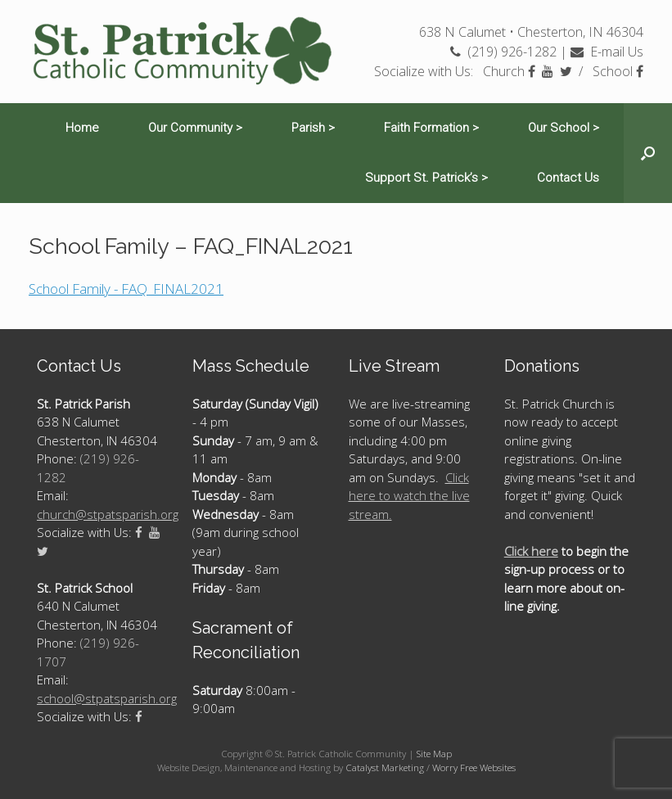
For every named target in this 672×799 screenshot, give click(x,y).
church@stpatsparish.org (108, 514)
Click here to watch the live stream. (409, 496)
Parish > (313, 128)
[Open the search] (648, 153)
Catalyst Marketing (385, 767)
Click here (531, 551)
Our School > (564, 128)
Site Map (434, 754)
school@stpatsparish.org (107, 698)
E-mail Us (607, 52)
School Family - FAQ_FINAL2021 (126, 289)
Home (82, 128)
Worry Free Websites (474, 767)
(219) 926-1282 (503, 52)
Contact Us (568, 178)
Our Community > (195, 128)
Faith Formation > (431, 128)
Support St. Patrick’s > (426, 178)
